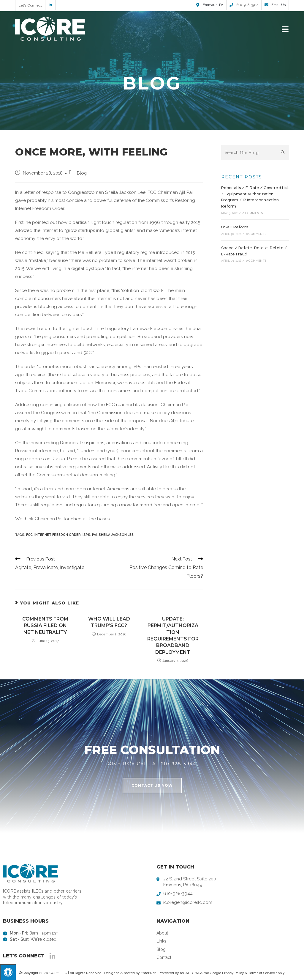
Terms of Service (262, 973)
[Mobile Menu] (285, 29)
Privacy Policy (233, 973)
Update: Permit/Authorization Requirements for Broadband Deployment (173, 636)
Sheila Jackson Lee (116, 535)
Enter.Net (148, 973)
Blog (82, 173)
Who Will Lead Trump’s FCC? (109, 622)
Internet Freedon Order (58, 535)
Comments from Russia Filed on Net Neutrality (45, 626)
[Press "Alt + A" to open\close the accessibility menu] (8, 972)
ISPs (86, 535)
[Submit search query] (283, 153)
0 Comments (253, 213)
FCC (29, 535)
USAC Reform (235, 227)
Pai (94, 535)
